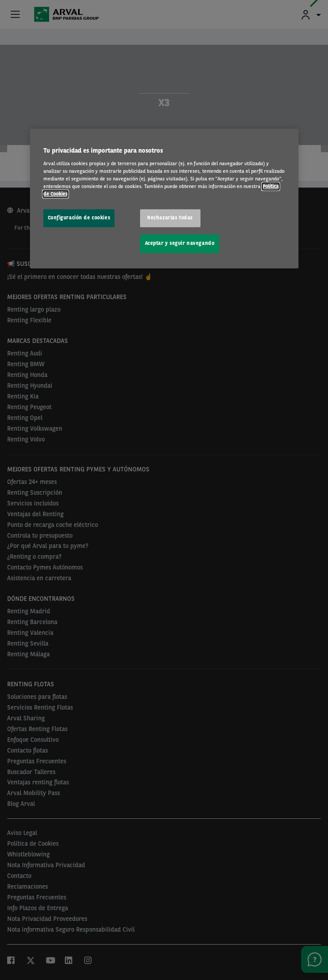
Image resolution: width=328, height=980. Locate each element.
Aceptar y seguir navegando (180, 244)
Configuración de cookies (79, 218)
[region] (164, 199)
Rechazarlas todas (170, 218)
